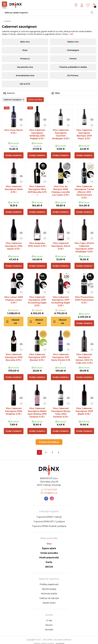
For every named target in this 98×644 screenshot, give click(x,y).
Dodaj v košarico (14, 155)
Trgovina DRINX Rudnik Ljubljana (49, 523)
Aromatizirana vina (25, 76)
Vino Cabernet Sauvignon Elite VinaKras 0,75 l (14, 408)
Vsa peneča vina (25, 67)
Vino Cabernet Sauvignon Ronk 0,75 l (14, 189)
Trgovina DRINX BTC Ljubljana (49, 518)
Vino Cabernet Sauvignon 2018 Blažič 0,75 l (84, 408)
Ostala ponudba (49, 550)
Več (72, 34)
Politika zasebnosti (49, 581)
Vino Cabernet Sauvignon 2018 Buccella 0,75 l (14, 355)
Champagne (73, 50)
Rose (25, 50)
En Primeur (73, 76)
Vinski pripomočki (49, 555)
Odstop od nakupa (49, 595)
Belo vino (25, 42)
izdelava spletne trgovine (44, 640)
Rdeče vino (73, 42)
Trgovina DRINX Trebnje (49, 514)
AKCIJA (49, 564)
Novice (49, 622)
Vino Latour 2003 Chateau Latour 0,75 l (14, 298)
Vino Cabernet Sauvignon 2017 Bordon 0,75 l (37, 355)
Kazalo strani (49, 600)
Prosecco (25, 59)
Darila (49, 559)
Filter (56, 93)
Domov (8, 21)
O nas (49, 617)
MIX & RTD (25, 84)
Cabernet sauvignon (14, 100)
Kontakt (49, 627)
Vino (49, 541)
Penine (73, 59)
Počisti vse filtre (35, 100)
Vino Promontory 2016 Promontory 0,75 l (84, 298)
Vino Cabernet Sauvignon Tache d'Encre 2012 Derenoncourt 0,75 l (84, 191)
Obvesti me (13, 319)
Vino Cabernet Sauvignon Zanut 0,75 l (61, 245)
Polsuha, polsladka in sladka (73, 67)
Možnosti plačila (49, 591)
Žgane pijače (49, 545)
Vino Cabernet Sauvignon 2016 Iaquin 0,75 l (14, 245)
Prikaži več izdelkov (49, 439)
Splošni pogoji (49, 586)
